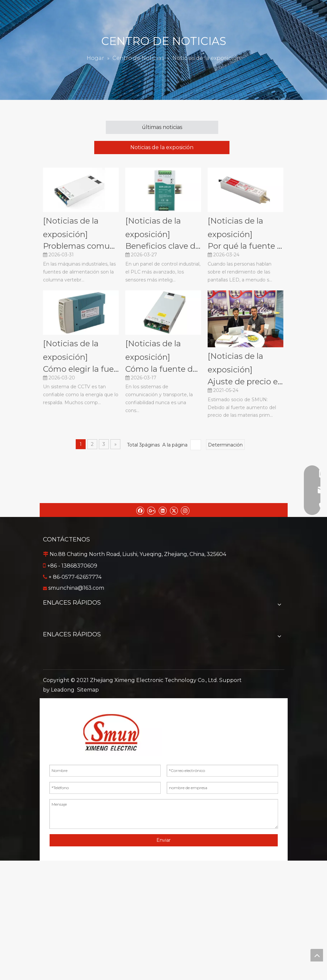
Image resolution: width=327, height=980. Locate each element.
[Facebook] (140, 510)
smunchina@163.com (76, 588)
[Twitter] (174, 510)
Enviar (163, 959)
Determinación (225, 445)
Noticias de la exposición (162, 147)
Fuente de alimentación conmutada (164, 712)
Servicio (163, 638)
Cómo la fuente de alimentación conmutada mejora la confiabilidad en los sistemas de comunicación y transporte (163, 369)
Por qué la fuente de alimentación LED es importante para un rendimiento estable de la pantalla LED (245, 246)
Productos (163, 628)
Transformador (164, 765)
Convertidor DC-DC (164, 723)
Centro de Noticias (164, 659)
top (317, 955)
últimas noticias (162, 127)
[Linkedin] (163, 510)
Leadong (63, 809)
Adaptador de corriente (163, 744)
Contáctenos (164, 670)
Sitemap (88, 809)
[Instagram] (185, 510)
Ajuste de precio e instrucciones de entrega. (245, 382)
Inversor (164, 733)
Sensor (163, 755)
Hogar (164, 617)
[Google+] (151, 510)
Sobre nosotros (163, 649)
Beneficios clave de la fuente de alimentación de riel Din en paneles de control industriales (163, 246)
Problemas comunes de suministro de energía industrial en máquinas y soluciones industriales (81, 246)
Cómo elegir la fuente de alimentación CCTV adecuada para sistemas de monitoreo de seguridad (81, 369)
